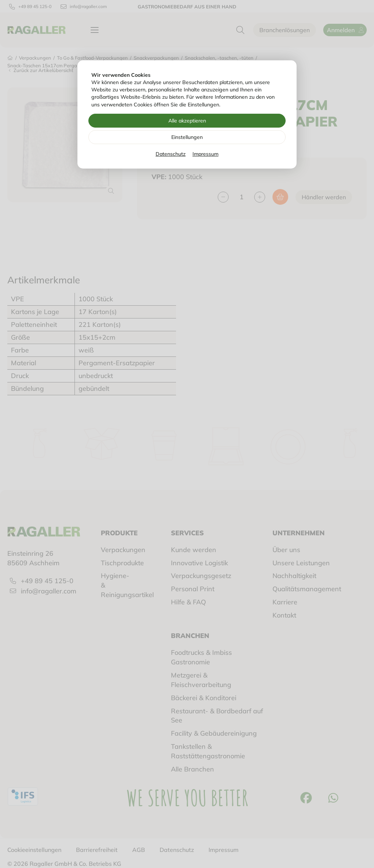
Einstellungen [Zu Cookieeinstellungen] (187, 137)
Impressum (205, 154)
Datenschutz (171, 154)
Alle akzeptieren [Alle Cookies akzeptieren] (187, 121)
